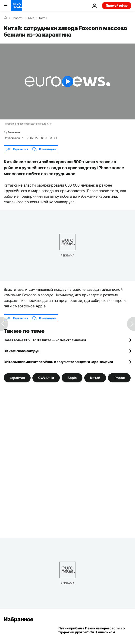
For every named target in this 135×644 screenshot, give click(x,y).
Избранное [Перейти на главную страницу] (19, 619)
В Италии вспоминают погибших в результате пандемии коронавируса (58, 362)
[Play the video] (67, 81)
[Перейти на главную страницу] (17, 6)
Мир (31, 18)
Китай (43, 18)
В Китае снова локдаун (21, 351)
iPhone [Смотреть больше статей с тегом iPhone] (119, 378)
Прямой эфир (117, 5)
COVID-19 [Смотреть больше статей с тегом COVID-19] (46, 378)
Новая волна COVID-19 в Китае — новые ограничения (45, 340)
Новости (17, 18)
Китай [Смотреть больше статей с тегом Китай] (95, 378)
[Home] (5, 18)
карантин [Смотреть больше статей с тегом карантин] (17, 378)
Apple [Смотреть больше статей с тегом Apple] (72, 378)
